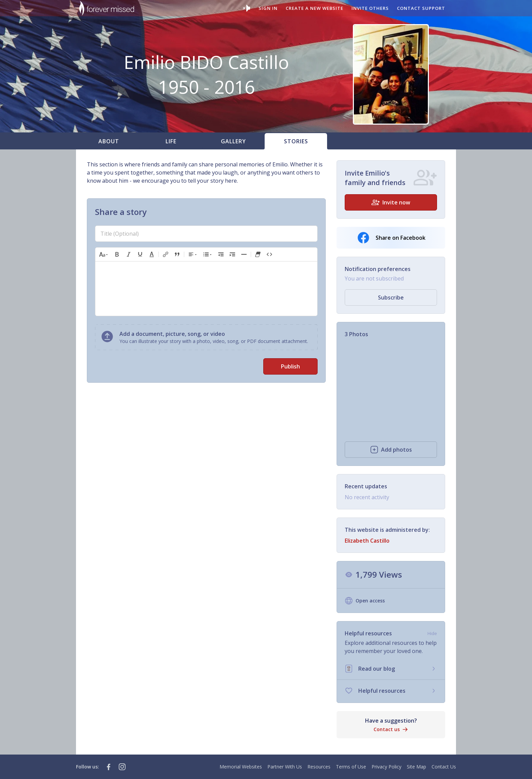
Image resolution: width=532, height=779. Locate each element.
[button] (104, 254)
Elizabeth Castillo (367, 541)
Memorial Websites (241, 767)
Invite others (370, 8)
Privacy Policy (386, 767)
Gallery (233, 141)
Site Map (416, 767)
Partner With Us (285, 767)
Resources (319, 767)
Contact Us (444, 767)
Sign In (268, 8)
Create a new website (315, 8)
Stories (296, 141)
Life (171, 141)
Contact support (421, 8)
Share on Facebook (391, 238)
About (109, 141)
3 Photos (356, 334)
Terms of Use (351, 767)
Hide (432, 633)
